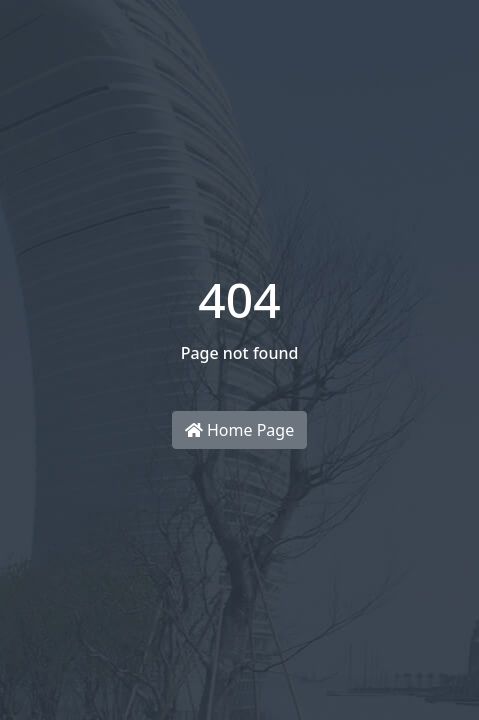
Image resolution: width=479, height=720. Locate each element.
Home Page (239, 430)
